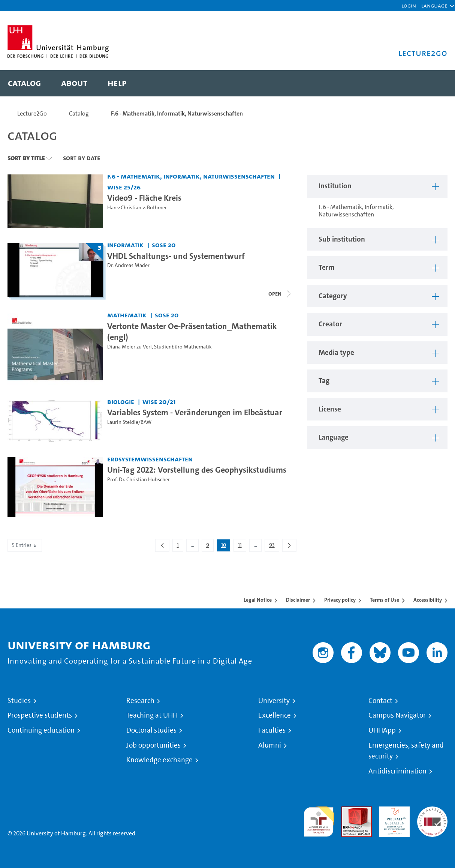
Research (140, 701)
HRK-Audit (393, 811)
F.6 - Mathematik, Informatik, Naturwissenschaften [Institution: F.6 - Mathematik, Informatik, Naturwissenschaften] (191, 176)
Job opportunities (153, 745)
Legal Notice (258, 600)
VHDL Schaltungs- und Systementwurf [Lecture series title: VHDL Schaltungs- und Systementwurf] (176, 256)
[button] (434, 6)
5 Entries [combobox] (25, 545)
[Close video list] (280, 294)
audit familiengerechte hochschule (319, 820)
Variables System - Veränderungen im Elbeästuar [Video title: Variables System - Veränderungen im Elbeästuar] (195, 412)
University (274, 701)
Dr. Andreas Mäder (128, 265)
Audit (349, 811)
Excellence (275, 715)
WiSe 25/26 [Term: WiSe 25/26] (124, 187)
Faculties (272, 730)
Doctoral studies (151, 730)
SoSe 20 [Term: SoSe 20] (164, 245)
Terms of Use (385, 600)
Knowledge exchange (159, 760)
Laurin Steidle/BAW (129, 422)
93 (274, 547)
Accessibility (428, 600)
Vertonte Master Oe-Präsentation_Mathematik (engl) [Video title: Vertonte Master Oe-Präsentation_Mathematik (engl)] (192, 332)
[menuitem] (24, 83)
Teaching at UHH (152, 715)
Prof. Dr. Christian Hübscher (138, 480)
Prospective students (40, 715)
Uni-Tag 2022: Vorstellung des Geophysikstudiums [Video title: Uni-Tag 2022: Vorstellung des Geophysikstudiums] (197, 470)
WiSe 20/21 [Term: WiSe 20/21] (159, 402)
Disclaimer (298, 600)
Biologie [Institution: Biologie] (121, 402)
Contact (380, 701)
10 (226, 547)
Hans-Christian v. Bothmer (137, 208)
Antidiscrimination (397, 771)
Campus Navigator (397, 715)
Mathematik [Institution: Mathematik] (127, 315)
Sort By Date (82, 158)
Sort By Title (26, 158)
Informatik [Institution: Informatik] (125, 245)
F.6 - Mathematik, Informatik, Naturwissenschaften (177, 113)
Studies (19, 701)
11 (242, 547)
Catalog (79, 113)
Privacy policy (340, 600)
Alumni (270, 745)
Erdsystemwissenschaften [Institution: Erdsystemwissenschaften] (150, 459)
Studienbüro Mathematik (183, 347)
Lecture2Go (32, 113)
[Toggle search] (434, 83)
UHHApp (382, 730)
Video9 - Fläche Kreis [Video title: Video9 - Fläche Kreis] (144, 198)
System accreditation (432, 815)
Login (409, 5)
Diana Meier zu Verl (129, 347)
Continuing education (41, 730)
